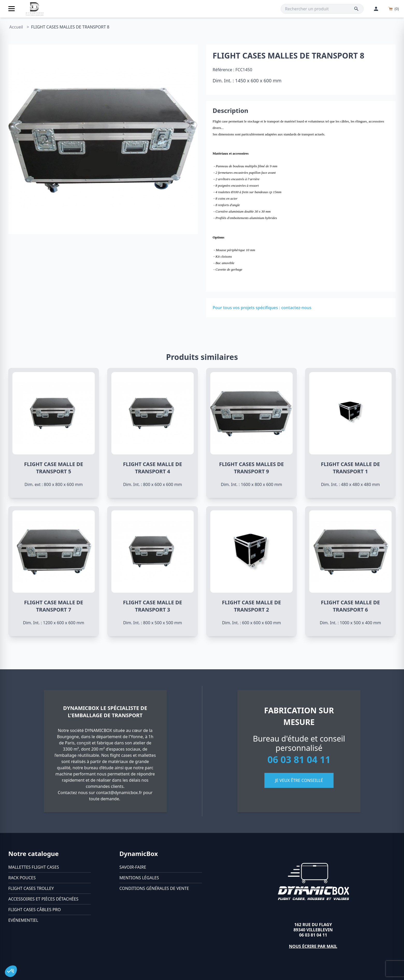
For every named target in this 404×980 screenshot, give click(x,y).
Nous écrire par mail (313, 946)
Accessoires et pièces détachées (43, 899)
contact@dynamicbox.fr (119, 793)
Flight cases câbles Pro (35, 910)
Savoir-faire (133, 867)
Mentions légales (139, 878)
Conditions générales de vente (154, 888)
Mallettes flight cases (34, 867)
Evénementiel (23, 920)
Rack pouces (22, 878)
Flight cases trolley (31, 888)
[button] (11, 971)
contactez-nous (296, 308)
